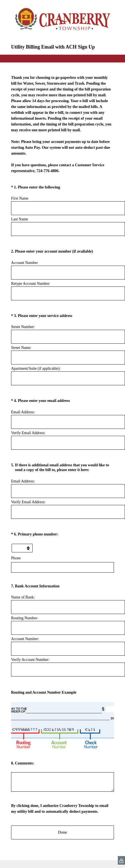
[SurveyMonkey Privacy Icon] (121, 860)
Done (63, 832)
